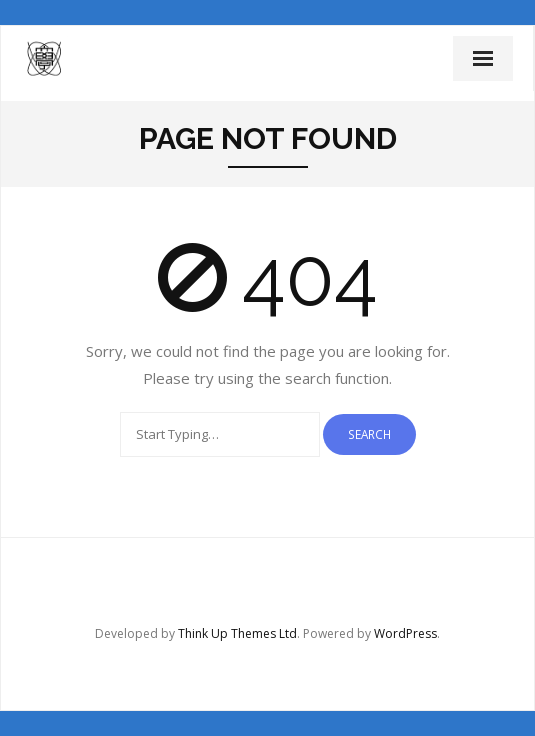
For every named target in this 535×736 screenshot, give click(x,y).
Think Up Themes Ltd (237, 633)
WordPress (405, 633)
